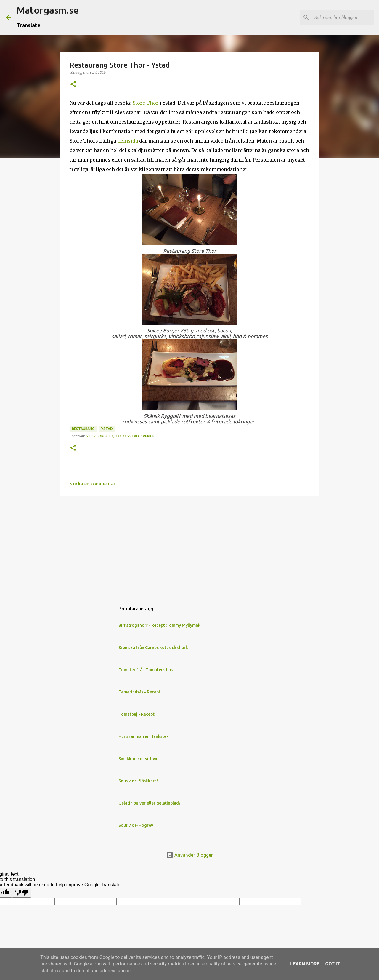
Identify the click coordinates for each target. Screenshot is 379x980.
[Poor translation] (22, 893)
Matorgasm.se (48, 10)
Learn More (305, 964)
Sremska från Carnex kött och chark (153, 648)
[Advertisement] (189, 546)
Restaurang (83, 429)
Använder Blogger (189, 855)
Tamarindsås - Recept (139, 692)
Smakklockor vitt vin (138, 759)
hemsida (128, 141)
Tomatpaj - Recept (136, 714)
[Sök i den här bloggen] (343, 17)
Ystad (107, 429)
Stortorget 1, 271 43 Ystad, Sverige (120, 436)
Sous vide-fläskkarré (139, 781)
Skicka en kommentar (93, 484)
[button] (73, 85)
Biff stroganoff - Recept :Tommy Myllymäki (160, 625)
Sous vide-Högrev (136, 825)
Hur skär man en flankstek (144, 736)
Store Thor (146, 103)
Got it (332, 964)
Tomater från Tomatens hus (146, 670)
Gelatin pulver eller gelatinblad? (150, 803)
